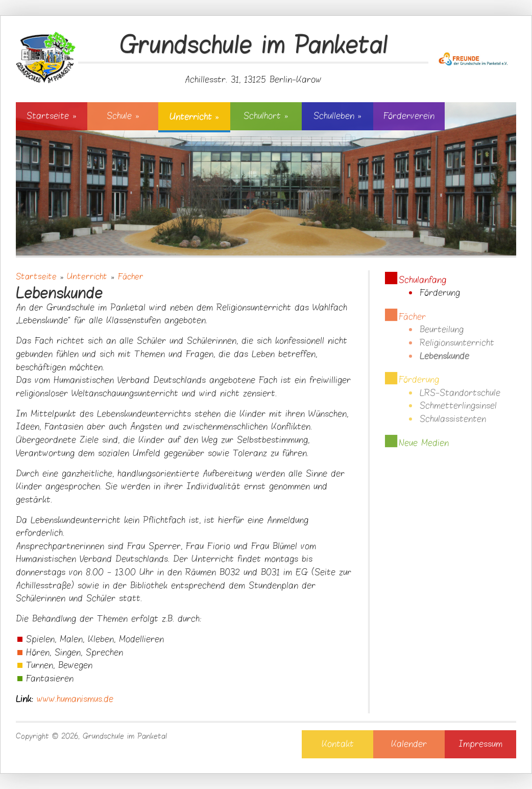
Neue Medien (424, 443)
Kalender (409, 744)
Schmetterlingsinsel (458, 406)
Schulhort (266, 116)
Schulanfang (422, 280)
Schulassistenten (453, 419)
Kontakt (338, 744)
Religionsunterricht (457, 343)
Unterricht (194, 117)
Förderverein (409, 116)
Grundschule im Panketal (253, 46)
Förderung (440, 293)
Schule (123, 116)
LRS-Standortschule (460, 393)
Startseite (51, 116)
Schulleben (337, 116)
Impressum (480, 744)
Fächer (131, 276)
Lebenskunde (444, 356)
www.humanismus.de (75, 699)
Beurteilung (442, 330)
